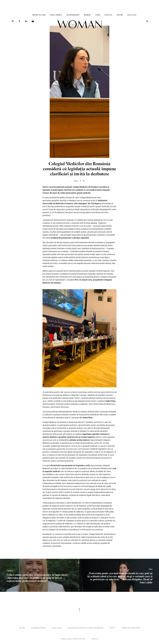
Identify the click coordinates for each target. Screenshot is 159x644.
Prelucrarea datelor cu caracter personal (86, 628)
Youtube (33, 21)
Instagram (13, 21)
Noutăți (120, 15)
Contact (95, 639)
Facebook (19, 21)
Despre (22, 628)
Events (113, 628)
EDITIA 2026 (132, 15)
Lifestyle (108, 15)
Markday (87, 15)
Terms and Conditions (131, 628)
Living (98, 15)
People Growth (56, 15)
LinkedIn (26, 21)
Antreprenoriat (73, 15)
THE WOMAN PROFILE (39, 628)
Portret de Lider (39, 15)
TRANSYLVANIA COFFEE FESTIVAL (73, 639)
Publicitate (57, 628)
